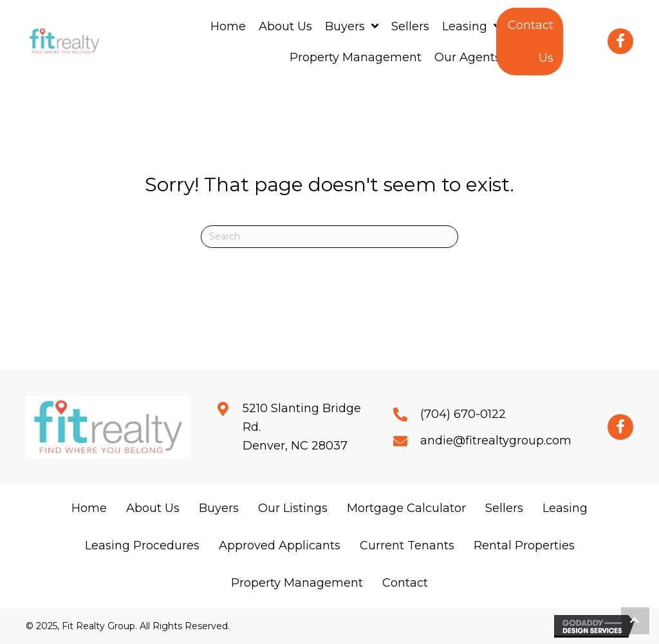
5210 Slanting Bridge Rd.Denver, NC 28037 (302, 427)
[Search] (329, 237)
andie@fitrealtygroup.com (496, 440)
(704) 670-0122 (463, 414)
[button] (530, 42)
